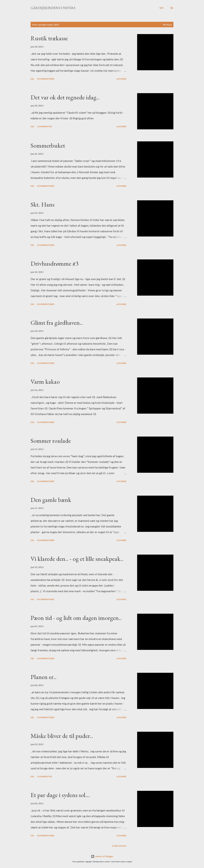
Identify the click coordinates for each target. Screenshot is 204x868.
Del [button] (32, 79)
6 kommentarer (46, 481)
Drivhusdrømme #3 (55, 263)
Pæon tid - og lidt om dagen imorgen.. (76, 618)
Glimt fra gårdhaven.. (57, 323)
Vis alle (167, 25)
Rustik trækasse (49, 38)
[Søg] (162, 8)
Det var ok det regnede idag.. (65, 97)
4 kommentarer (46, 79)
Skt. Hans (42, 204)
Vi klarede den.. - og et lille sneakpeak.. (77, 559)
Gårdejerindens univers (53, 8)
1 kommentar (44, 126)
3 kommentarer (46, 363)
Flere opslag (119, 846)
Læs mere (121, 79)
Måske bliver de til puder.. (62, 736)
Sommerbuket (48, 145)
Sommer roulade (51, 441)
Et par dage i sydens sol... (60, 795)
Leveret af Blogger (102, 856)
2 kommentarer (46, 245)
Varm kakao (45, 381)
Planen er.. (44, 677)
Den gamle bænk (51, 500)
